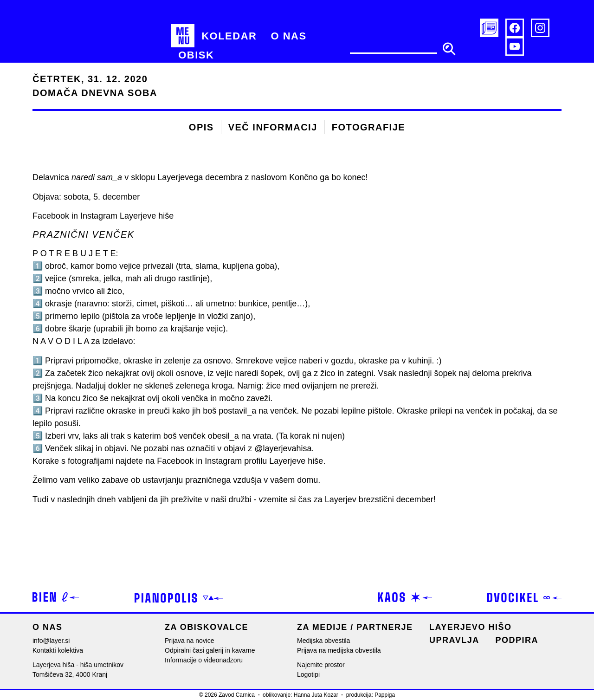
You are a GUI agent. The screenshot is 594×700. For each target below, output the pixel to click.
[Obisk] (196, 55)
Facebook (175, 461)
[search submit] (449, 49)
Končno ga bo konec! (328, 177)
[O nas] (288, 36)
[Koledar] (229, 36)
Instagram (223, 461)
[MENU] (183, 36)
